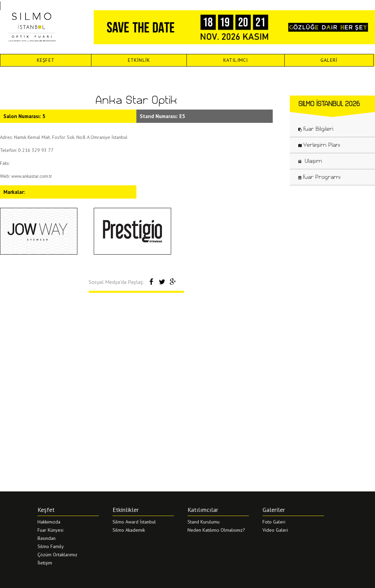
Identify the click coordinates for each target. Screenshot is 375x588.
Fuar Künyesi (50, 530)
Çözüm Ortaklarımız (57, 555)
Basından (47, 538)
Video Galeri (275, 530)
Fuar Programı (319, 177)
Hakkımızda (49, 522)
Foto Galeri (274, 522)
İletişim (45, 563)
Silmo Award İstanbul (134, 522)
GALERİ (329, 60)
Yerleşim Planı (319, 145)
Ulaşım (310, 161)
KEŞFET (46, 60)
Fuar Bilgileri (316, 129)
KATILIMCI (236, 60)
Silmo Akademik (129, 530)
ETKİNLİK (139, 60)
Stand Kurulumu (204, 522)
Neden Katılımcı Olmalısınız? (216, 530)
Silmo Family (51, 546)
